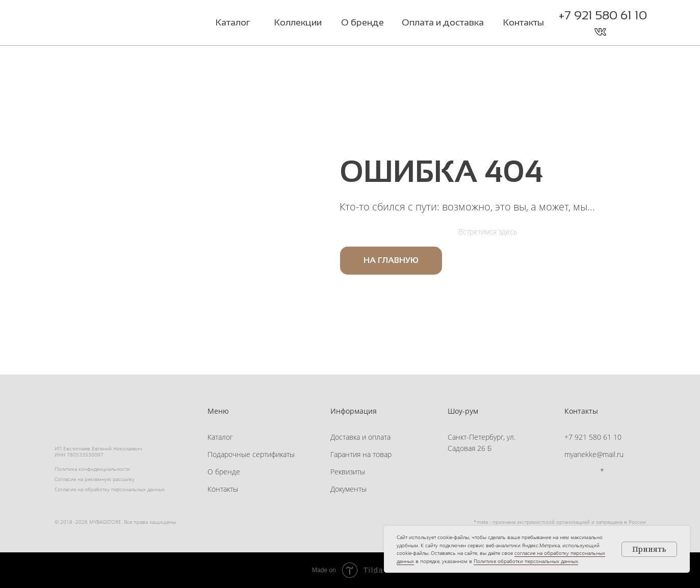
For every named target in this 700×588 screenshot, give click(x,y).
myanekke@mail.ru (594, 454)
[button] (621, 32)
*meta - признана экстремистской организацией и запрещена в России (560, 522)
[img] (118, 24)
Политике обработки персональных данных (526, 561)
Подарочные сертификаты (251, 454)
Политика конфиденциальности (92, 469)
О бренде (224, 472)
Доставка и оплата (360, 437)
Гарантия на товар (361, 454)
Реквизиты (348, 472)
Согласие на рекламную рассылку (95, 479)
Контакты (223, 489)
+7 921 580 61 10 (603, 15)
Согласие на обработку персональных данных (110, 489)
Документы (348, 489)
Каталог (220, 437)
